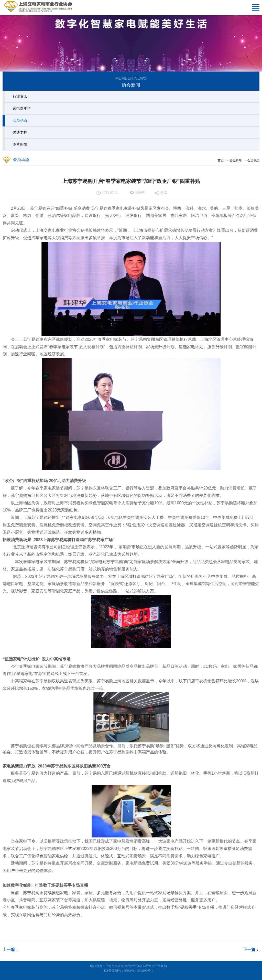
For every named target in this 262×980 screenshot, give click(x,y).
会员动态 (19, 120)
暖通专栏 (19, 132)
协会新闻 (237, 160)
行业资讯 (19, 96)
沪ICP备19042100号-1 (139, 971)
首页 (222, 160)
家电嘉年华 (21, 108)
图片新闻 (19, 144)
